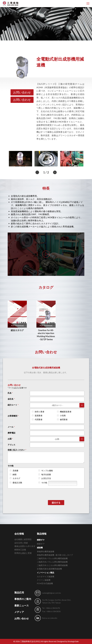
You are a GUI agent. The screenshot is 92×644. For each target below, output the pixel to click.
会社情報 (19, 534)
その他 (11, 466)
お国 (10, 439)
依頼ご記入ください (16, 450)
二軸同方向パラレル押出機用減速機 (52, 558)
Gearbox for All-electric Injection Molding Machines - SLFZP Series (46, 335)
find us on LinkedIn (50, 618)
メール (11, 427)
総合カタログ (17, 330)
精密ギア (41, 544)
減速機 (40, 548)
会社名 (11, 399)
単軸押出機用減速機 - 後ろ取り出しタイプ (55, 555)
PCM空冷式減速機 (45, 583)
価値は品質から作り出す (25, 546)
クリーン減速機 (44, 580)
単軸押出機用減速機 (46, 551)
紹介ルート (12, 405)
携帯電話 (11, 433)
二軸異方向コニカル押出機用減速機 (52, 565)
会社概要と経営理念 (23, 539)
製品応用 (19, 592)
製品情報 (42, 534)
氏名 (10, 393)
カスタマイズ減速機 (46, 576)
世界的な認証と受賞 (23, 553)
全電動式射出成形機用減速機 (49, 569)
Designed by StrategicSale (68, 641)
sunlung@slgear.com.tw (52, 593)
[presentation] (66, 495)
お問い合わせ (22, 92)
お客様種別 (12, 416)
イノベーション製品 (46, 573)
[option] (20, 159)
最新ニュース (22, 605)
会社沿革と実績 (21, 543)
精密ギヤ (41, 540)
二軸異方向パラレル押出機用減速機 (52, 562)
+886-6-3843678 (53, 608)
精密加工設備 (20, 550)
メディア (19, 612)
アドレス (11, 445)
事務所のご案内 (23, 599)
